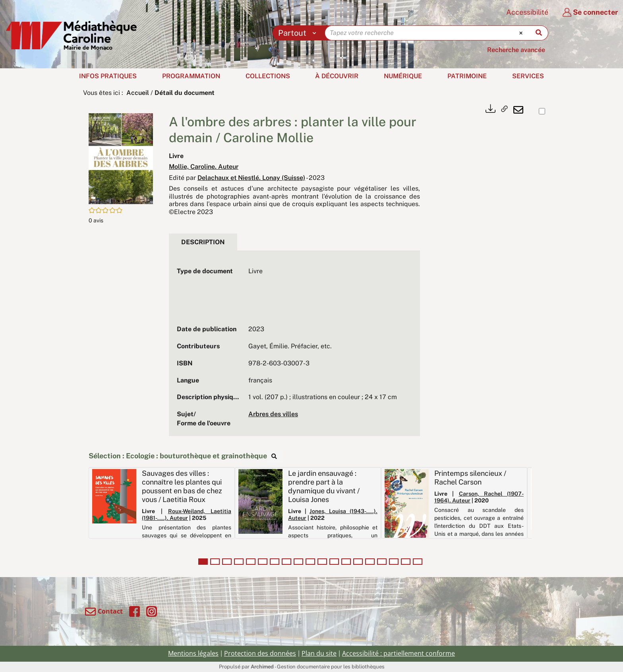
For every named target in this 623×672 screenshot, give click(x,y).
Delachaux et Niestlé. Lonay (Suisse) (251, 178)
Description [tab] (203, 242)
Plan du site (319, 653)
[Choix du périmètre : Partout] (299, 33)
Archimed (262, 667)
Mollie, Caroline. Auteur (204, 167)
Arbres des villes (273, 414)
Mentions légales (193, 653)
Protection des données (260, 653)
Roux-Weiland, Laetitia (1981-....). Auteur (187, 515)
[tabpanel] (294, 348)
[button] (121, 158)
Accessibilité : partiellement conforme (399, 653)
